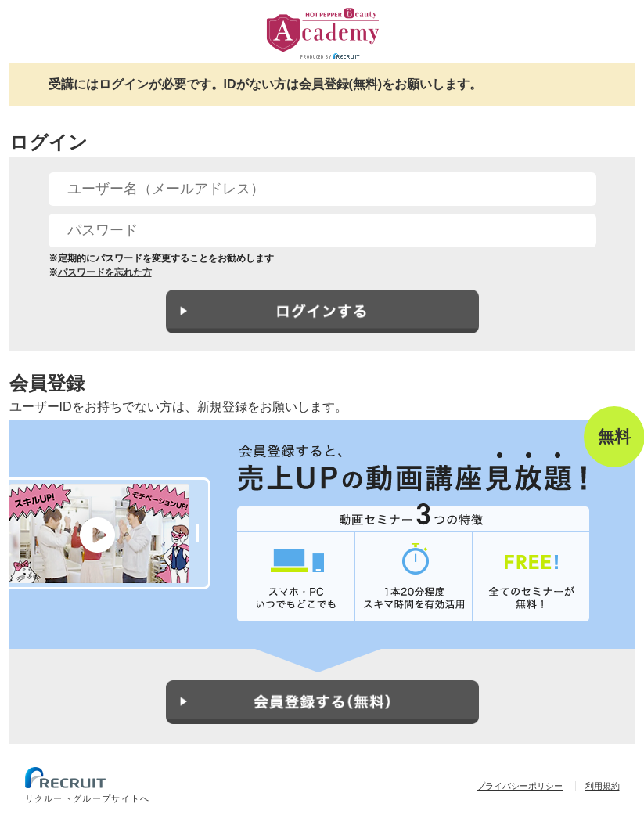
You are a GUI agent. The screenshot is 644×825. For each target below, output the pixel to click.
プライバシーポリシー (520, 786)
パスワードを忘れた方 (105, 272)
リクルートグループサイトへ (88, 798)
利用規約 (603, 786)
